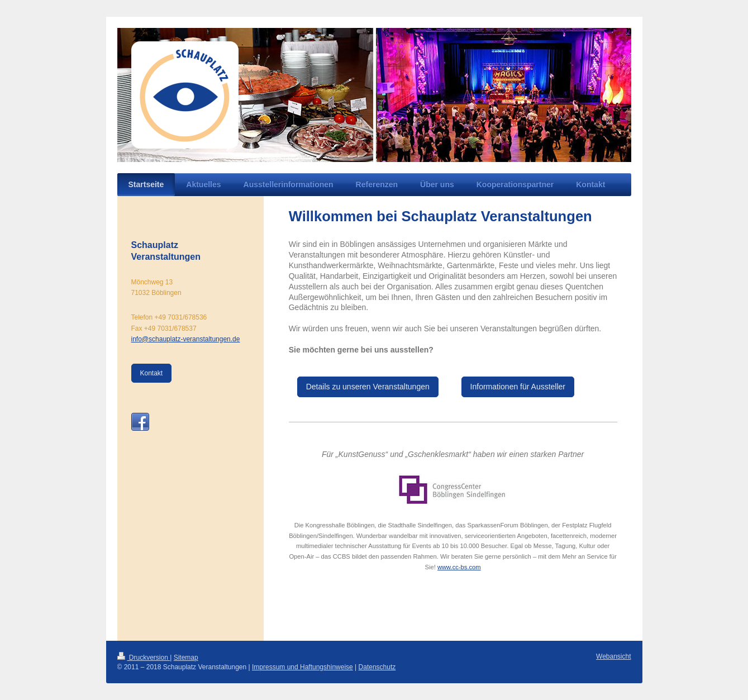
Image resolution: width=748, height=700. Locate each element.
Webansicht (613, 656)
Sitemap (186, 658)
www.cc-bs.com (459, 567)
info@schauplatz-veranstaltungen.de (186, 339)
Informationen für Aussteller (518, 387)
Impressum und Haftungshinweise (302, 667)
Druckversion (144, 658)
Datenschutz (377, 667)
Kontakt (152, 373)
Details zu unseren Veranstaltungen (368, 387)
